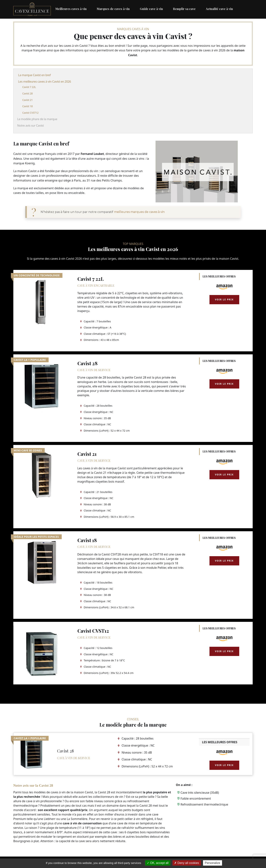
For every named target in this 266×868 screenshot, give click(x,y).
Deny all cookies (187, 863)
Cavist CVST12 (30, 113)
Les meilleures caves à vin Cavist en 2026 (45, 82)
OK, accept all (158, 863)
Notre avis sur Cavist (30, 126)
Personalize (213, 863)
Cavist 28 (27, 93)
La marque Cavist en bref (34, 75)
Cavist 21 (27, 100)
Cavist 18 (27, 106)
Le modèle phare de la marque (37, 119)
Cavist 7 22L (29, 87)
